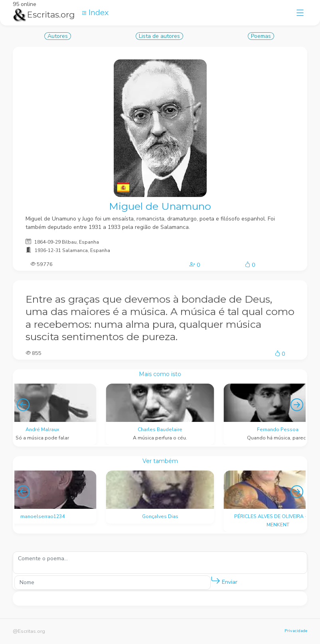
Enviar (224, 580)
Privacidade (296, 631)
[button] (215, 581)
